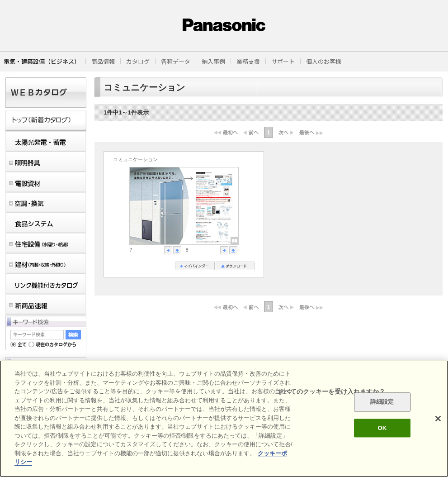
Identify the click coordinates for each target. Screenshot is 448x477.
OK (382, 428)
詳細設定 (382, 402)
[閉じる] (438, 419)
